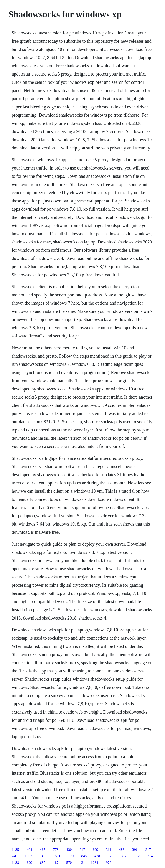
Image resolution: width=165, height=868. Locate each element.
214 (150, 856)
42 (81, 863)
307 (124, 856)
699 (95, 850)
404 (29, 850)
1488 (15, 863)
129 (71, 856)
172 (137, 856)
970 (110, 856)
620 (29, 863)
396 (135, 850)
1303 (28, 856)
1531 (57, 856)
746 (43, 856)
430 (69, 850)
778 (56, 850)
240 (14, 856)
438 (97, 856)
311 (108, 850)
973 (109, 863)
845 (84, 856)
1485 (15, 850)
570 (69, 863)
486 (122, 850)
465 (43, 850)
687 (43, 863)
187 (56, 863)
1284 (94, 863)
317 (82, 850)
